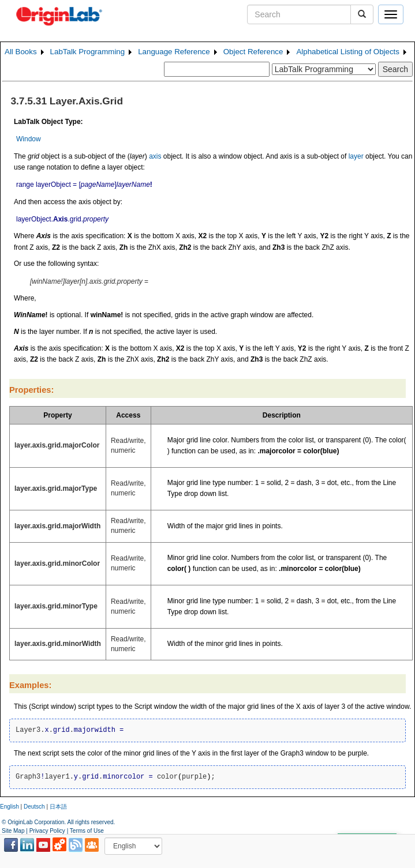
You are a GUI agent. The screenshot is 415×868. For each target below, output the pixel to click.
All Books (21, 52)
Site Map (13, 831)
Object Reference (253, 52)
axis (155, 156)
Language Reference (174, 52)
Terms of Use (87, 831)
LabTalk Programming (88, 52)
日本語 (58, 807)
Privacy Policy (47, 831)
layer (356, 156)
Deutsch (34, 807)
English (10, 807)
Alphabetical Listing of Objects (348, 52)
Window (29, 139)
